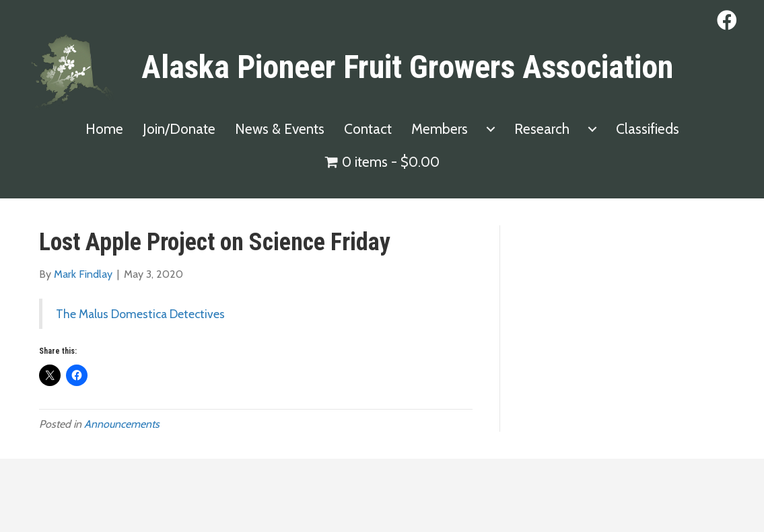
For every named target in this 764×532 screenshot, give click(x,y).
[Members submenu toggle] (491, 129)
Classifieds (648, 129)
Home (104, 129)
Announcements (122, 424)
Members (440, 129)
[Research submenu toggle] (592, 129)
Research (542, 129)
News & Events (280, 129)
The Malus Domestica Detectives (140, 314)
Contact (368, 129)
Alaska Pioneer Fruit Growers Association (407, 67)
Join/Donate (179, 129)
